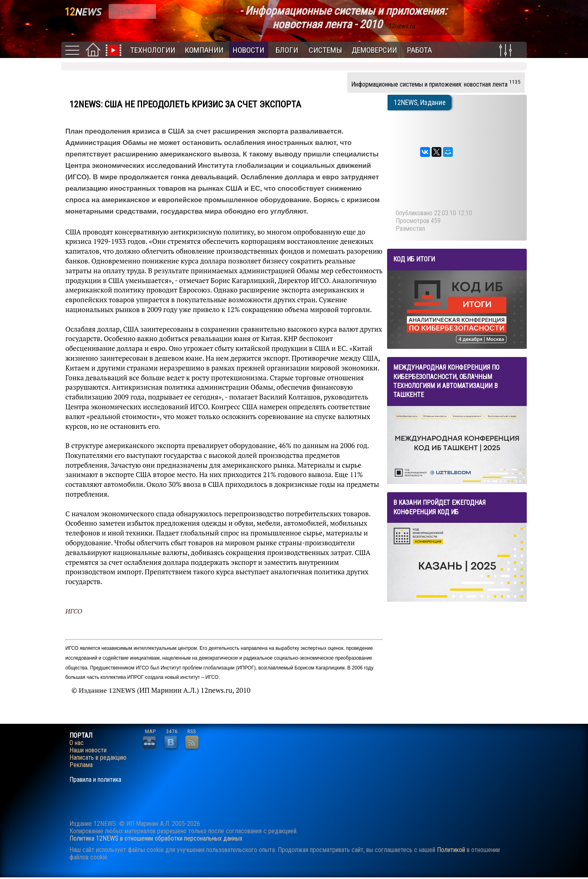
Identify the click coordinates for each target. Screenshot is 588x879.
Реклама (81, 765)
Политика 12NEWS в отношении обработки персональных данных (156, 838)
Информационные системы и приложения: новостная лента (436, 83)
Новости (248, 50)
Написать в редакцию (98, 758)
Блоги (287, 50)
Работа (420, 50)
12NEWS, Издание (420, 103)
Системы (325, 50)
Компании (204, 50)
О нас (77, 743)
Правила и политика (95, 780)
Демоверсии (374, 50)
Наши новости (88, 750)
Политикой (451, 850)
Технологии (153, 50)
